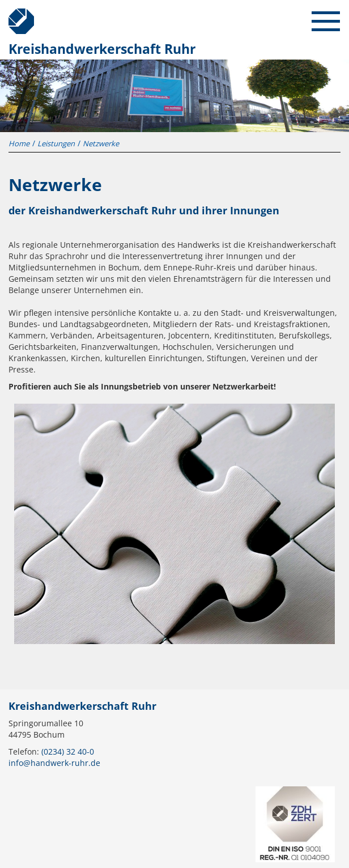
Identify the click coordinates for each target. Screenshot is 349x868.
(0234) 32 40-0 (68, 751)
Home (19, 143)
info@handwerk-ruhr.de (54, 763)
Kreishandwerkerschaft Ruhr (17, 17)
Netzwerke (101, 143)
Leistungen (56, 143)
